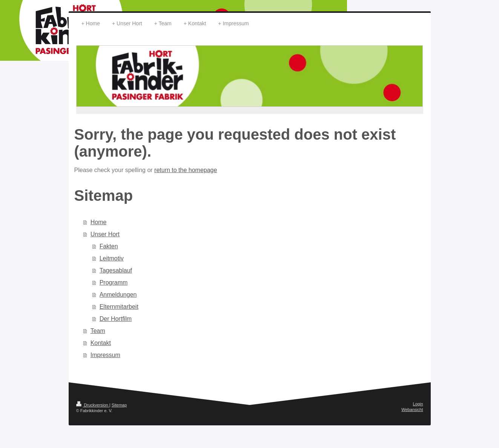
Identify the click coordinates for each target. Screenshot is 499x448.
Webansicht (412, 410)
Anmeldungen (118, 295)
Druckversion (93, 405)
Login (418, 404)
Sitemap (119, 405)
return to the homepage (186, 170)
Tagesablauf (116, 270)
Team (98, 331)
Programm (114, 283)
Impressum (105, 355)
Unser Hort (105, 234)
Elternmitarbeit (119, 307)
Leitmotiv (112, 258)
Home (99, 222)
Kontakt (101, 343)
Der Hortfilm (116, 319)
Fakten (109, 246)
